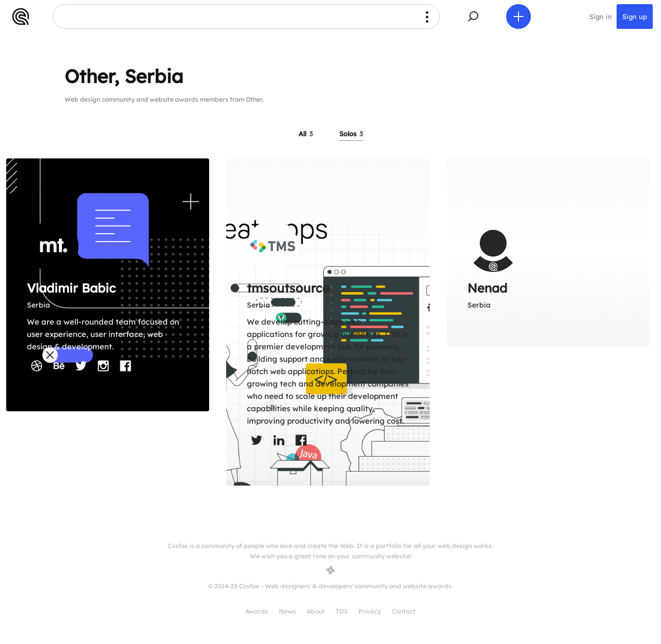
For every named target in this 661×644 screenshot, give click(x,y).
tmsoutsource (288, 288)
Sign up (635, 17)
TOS (342, 611)
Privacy (370, 611)
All (306, 134)
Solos (351, 134)
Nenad (487, 288)
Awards (257, 611)
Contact (404, 611)
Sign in (601, 17)
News (287, 611)
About (316, 611)
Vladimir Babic (71, 288)
